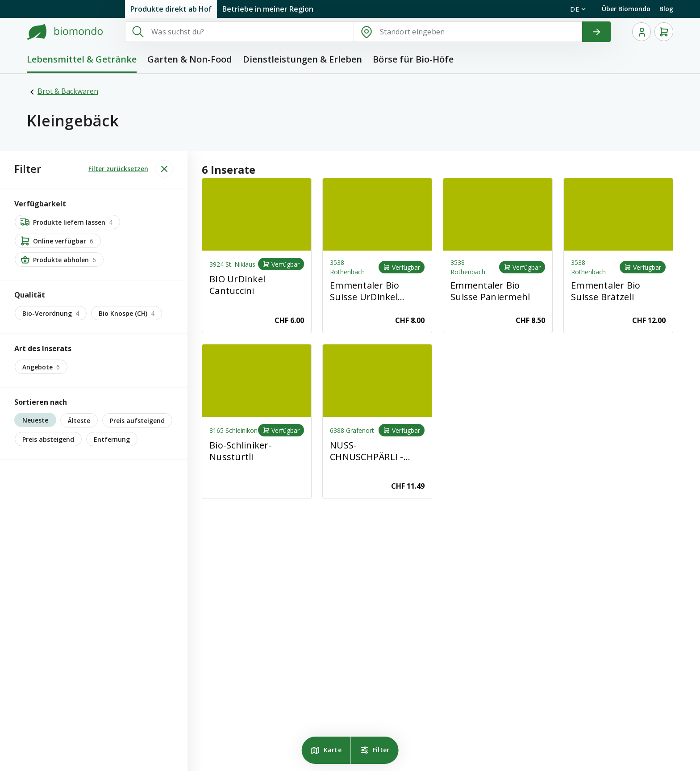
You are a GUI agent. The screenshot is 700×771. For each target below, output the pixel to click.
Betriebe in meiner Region (268, 9)
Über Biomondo (626, 9)
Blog (666, 9)
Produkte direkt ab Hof (171, 9)
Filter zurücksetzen (118, 169)
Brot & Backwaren (68, 91)
